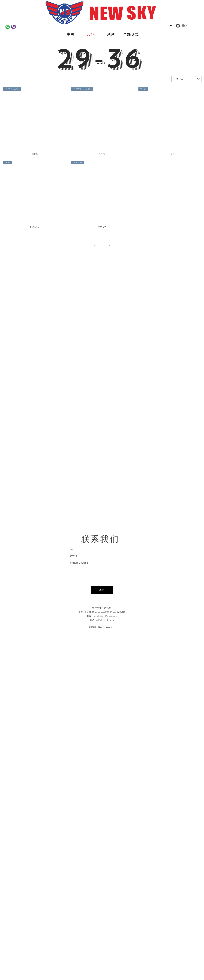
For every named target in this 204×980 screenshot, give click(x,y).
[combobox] (186, 79)
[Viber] (13, 27)
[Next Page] (110, 245)
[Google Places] (171, 26)
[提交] (102, 590)
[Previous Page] (94, 245)
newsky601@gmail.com (105, 616)
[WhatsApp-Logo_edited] (8, 27)
